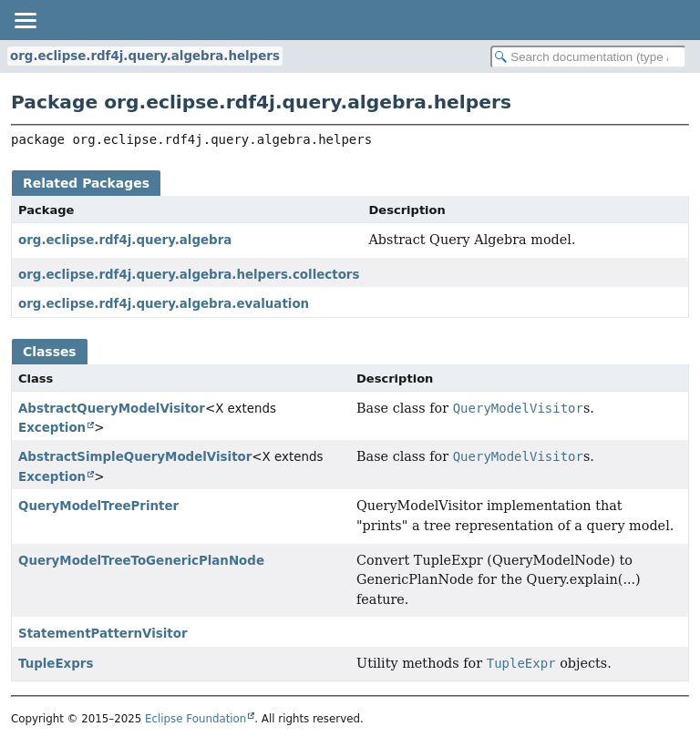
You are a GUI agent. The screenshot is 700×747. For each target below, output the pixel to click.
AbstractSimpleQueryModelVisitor (135, 457)
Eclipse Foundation (196, 719)
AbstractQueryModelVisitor (112, 409)
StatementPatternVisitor (103, 634)
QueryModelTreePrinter (98, 506)
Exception (52, 428)
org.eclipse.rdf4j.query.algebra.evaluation (164, 304)
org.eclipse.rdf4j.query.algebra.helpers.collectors (189, 275)
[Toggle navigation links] (25, 20)
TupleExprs (56, 664)
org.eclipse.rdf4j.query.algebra (125, 240)
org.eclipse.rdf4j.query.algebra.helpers (145, 56)
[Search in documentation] (588, 57)
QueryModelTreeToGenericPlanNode (141, 561)
